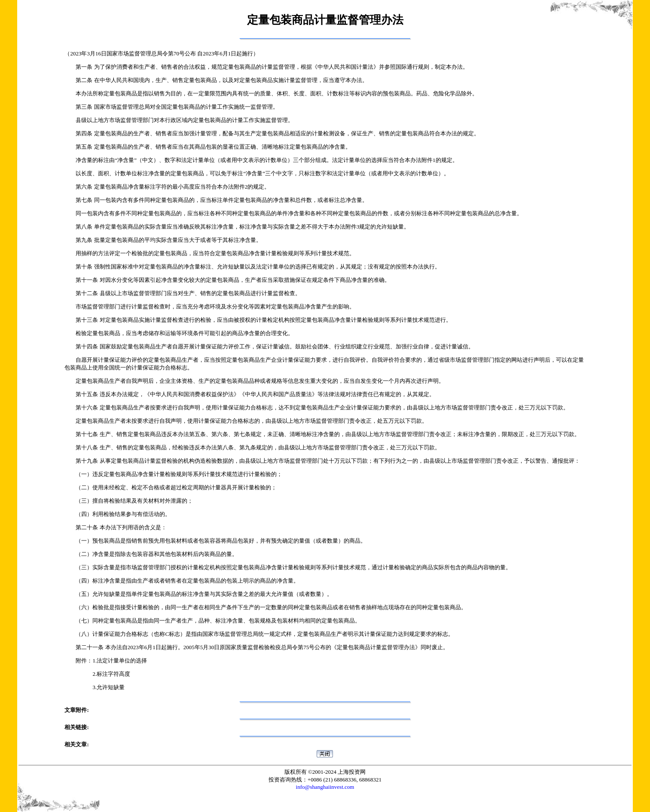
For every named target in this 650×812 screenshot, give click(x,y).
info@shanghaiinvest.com (325, 787)
